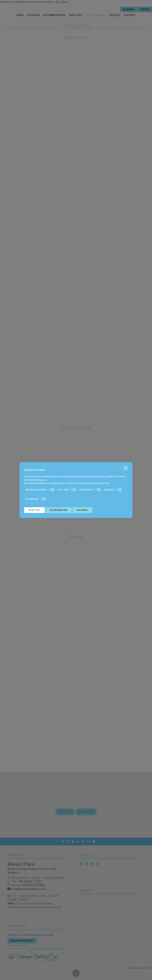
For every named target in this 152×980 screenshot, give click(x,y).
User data (67, 490)
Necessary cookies (40, 490)
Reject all (34, 510)
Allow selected (59, 510)
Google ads (36, 499)
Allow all (82, 510)
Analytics (113, 490)
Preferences (90, 490)
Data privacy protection (98, 483)
